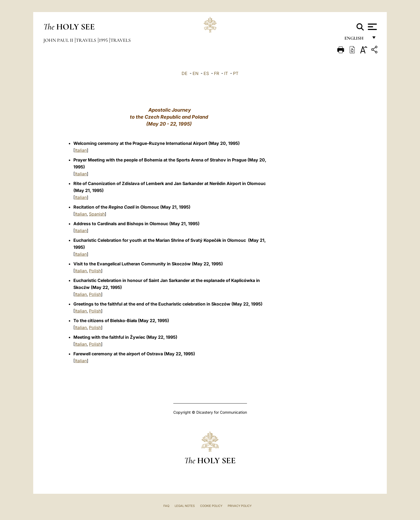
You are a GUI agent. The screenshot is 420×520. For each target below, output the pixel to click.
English (356, 39)
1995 (104, 40)
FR (217, 73)
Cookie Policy (211, 506)
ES (206, 73)
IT (226, 73)
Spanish (97, 214)
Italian (81, 150)
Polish (95, 271)
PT (236, 73)
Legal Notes (185, 506)
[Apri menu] (372, 27)
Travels (87, 40)
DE (185, 73)
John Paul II (59, 40)
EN (196, 73)
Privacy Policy (240, 506)
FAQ (166, 506)
